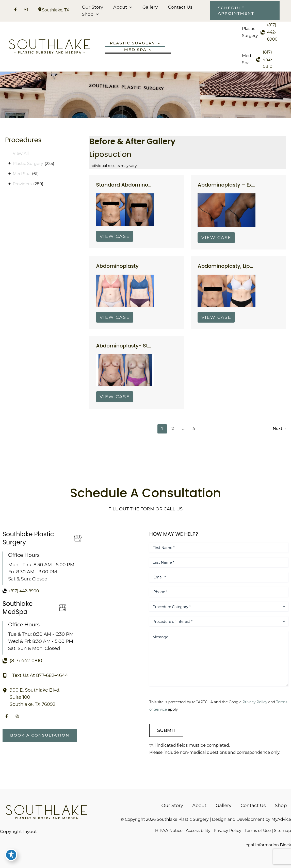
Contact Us (178, 7)
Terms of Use (258, 830)
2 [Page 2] (173, 432)
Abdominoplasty (118, 268)
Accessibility (198, 830)
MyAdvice (281, 819)
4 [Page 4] (194, 432)
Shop (90, 14)
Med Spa (22, 174)
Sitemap (282, 830)
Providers (22, 185)
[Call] (270, 32)
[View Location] (40, 10)
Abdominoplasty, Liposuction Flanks (244, 268)
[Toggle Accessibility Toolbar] (11, 857)
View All (21, 154)
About (122, 7)
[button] (129, 7)
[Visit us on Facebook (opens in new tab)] (15, 10)
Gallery (149, 7)
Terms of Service (164, 709)
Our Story (92, 7)
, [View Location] (55, 10)
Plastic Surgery (28, 164)
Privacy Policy (257, 702)
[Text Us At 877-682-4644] (35, 675)
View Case (115, 238)
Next (279, 432)
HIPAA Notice (168, 830)
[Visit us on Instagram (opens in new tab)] (26, 10)
